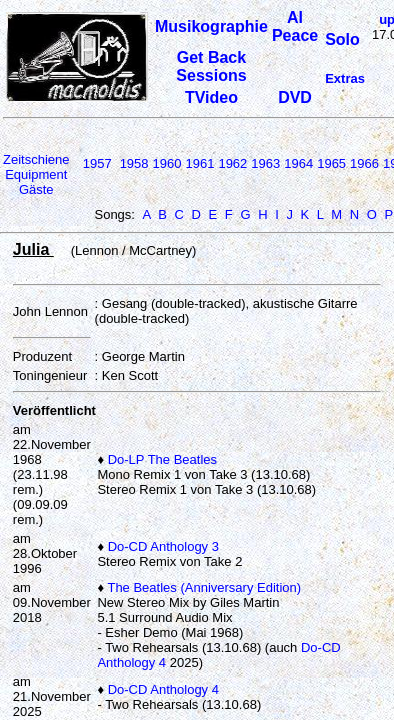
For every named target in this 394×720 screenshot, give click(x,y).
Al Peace (295, 26)
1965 (331, 163)
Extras (345, 78)
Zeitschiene (36, 159)
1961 (199, 163)
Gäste (36, 189)
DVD (295, 97)
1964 (298, 163)
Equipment (36, 174)
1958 (134, 163)
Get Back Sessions (211, 66)
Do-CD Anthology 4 (163, 689)
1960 (167, 163)
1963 (265, 163)
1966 (364, 163)
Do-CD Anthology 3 (163, 546)
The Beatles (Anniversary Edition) (204, 587)
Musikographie (211, 26)
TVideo (211, 97)
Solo (342, 39)
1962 (232, 163)
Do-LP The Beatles (162, 459)
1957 (97, 163)
